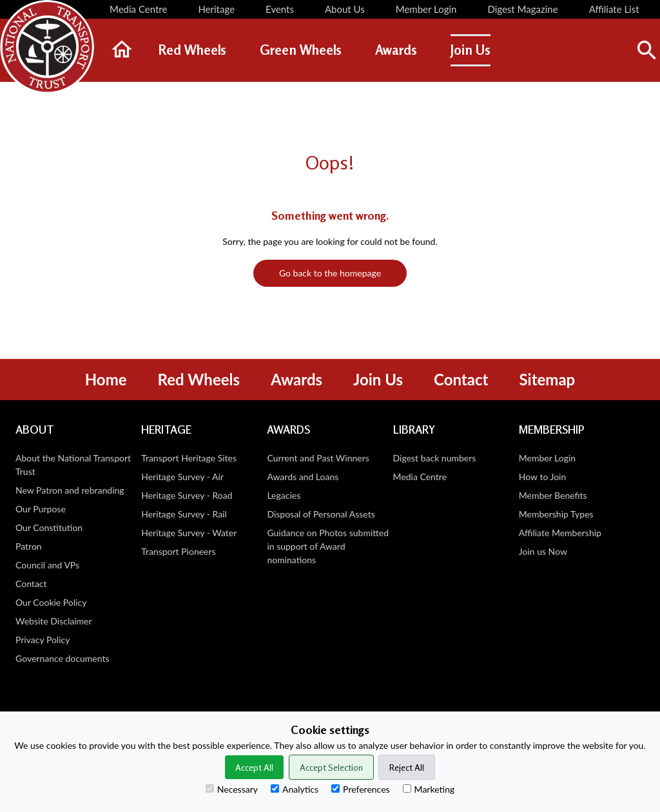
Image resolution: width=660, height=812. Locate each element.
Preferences (361, 789)
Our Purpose (41, 509)
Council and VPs (47, 565)
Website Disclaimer (54, 621)
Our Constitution (49, 527)
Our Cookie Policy (51, 602)
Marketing (429, 789)
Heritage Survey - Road (187, 495)
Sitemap (547, 379)
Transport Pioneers (178, 551)
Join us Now (543, 551)
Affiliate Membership (560, 533)
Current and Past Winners (318, 458)
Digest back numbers (435, 458)
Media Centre (420, 477)
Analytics (295, 789)
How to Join (542, 477)
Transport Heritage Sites (189, 458)
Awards (296, 379)
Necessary (232, 789)
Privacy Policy (43, 640)
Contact (461, 379)
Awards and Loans (303, 477)
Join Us (378, 379)
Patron (29, 546)
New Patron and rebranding (70, 490)
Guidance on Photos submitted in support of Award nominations (328, 546)
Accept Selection (331, 767)
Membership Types (556, 514)
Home (106, 379)
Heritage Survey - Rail (184, 514)
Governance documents (63, 658)
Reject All (407, 767)
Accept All (254, 767)
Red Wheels (199, 379)
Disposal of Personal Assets (321, 514)
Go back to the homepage (330, 273)
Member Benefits (553, 495)
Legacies (284, 495)
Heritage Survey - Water (189, 533)
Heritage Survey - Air (182, 477)
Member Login (547, 458)
